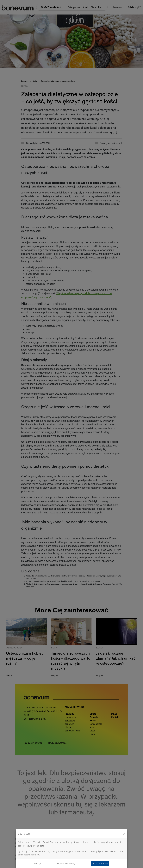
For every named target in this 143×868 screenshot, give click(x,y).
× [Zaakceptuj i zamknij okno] (124, 834)
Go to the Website (100, 863)
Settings (37, 863)
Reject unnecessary (66, 863)
